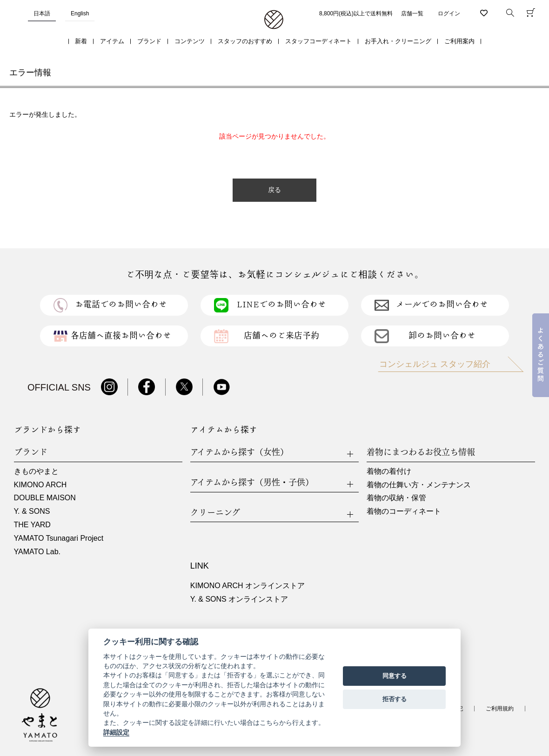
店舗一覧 (412, 13)
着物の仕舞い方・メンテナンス (419, 485)
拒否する (395, 699)
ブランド (149, 41)
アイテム (112, 41)
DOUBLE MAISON (45, 498)
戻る (274, 190)
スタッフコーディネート (318, 41)
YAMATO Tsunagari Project (59, 538)
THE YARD (32, 525)
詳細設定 (116, 732)
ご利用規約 (500, 709)
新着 (81, 41)
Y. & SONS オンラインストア (239, 599)
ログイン (449, 13)
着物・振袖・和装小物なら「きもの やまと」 (274, 20)
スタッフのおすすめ (245, 41)
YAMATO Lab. (37, 552)
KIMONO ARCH (40, 485)
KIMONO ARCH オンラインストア (248, 586)
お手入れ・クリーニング (398, 41)
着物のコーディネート (404, 511)
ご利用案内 (459, 41)
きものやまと (36, 471)
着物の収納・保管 (396, 498)
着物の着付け (389, 471)
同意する (395, 676)
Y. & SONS (32, 511)
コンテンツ (190, 41)
